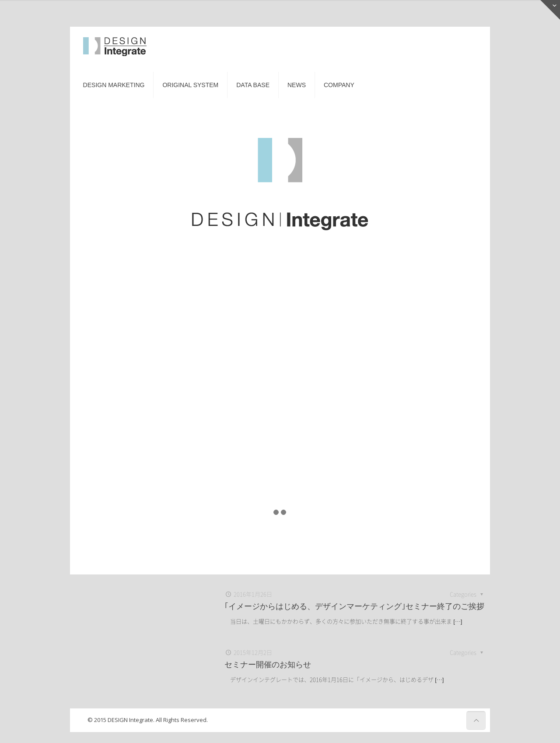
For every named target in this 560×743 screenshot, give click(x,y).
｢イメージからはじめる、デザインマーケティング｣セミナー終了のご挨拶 (354, 606)
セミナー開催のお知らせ (268, 664)
